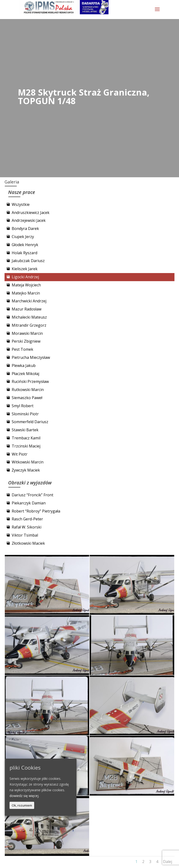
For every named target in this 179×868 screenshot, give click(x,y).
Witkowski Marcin (28, 462)
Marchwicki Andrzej (29, 301)
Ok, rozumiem (22, 805)
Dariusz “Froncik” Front (33, 495)
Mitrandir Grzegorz (29, 325)
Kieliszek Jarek (25, 269)
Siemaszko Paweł (27, 398)
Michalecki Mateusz (29, 317)
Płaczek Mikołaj (25, 374)
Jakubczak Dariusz (28, 261)
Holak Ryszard (24, 253)
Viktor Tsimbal (25, 535)
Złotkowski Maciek (28, 543)
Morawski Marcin (27, 333)
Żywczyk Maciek (26, 470)
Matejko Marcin (26, 293)
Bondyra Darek (25, 228)
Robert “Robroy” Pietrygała (36, 511)
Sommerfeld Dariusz (30, 422)
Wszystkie (21, 204)
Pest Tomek (22, 349)
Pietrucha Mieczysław (31, 357)
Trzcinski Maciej (26, 446)
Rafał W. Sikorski (27, 527)
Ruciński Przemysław (30, 381)
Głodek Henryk (25, 245)
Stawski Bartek (25, 430)
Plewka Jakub (24, 365)
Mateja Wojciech (26, 285)
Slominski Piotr (25, 414)
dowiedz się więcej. (24, 796)
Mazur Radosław (27, 309)
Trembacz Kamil (26, 438)
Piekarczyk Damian (29, 503)
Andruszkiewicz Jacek (31, 213)
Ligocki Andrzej (25, 277)
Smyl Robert (23, 406)
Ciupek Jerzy (23, 237)
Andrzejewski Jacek (29, 220)
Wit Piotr (20, 454)
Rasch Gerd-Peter (27, 519)
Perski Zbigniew (26, 341)
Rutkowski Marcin (28, 390)
